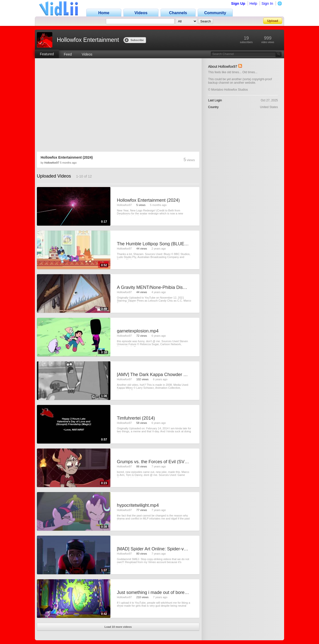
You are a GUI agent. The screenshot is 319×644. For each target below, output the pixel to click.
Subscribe (134, 40)
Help (253, 3)
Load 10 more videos (118, 627)
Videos (87, 54)
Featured (47, 54)
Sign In (267, 3)
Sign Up (238, 3)
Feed (68, 54)
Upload (273, 21)
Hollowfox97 (52, 163)
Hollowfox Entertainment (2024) (67, 157)
